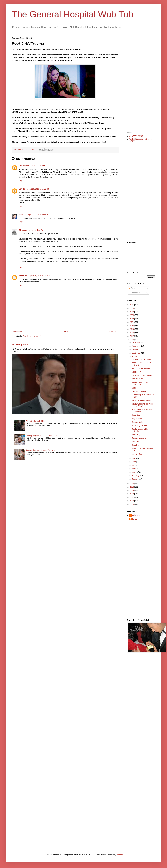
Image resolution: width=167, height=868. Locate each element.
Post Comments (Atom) (32, 336)
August (135, 356)
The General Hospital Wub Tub (73, 14)
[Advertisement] (139, 82)
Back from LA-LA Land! (141, 368)
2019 (132, 329)
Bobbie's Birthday (138, 422)
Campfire (135, 445)
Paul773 (22, 215)
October (135, 349)
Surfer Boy (136, 435)
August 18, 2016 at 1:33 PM (32, 230)
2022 (132, 319)
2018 (132, 333)
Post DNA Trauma (139, 391)
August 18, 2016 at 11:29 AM (37, 189)
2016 (132, 339)
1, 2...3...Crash (137, 454)
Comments (134, 293)
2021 (132, 322)
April (134, 469)
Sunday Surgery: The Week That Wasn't (142, 405)
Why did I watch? (138, 419)
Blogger (120, 855)
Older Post (113, 332)
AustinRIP (23, 276)
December (136, 342)
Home (65, 332)
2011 (132, 497)
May (134, 465)
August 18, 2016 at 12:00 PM (38, 215)
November (136, 346)
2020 (132, 326)
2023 (132, 315)
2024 (132, 312)
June (134, 462)
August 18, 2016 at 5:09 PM (39, 276)
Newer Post (17, 332)
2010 (132, 501)
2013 (132, 490)
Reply (21, 181)
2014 (132, 487)
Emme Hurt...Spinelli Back (142, 375)
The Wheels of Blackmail (141, 359)
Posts (132, 288)
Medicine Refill (137, 379)
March (135, 472)
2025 (132, 308)
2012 (132, 494)
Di (20, 230)
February (136, 476)
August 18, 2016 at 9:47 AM (34, 166)
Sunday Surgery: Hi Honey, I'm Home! (41, 450)
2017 (132, 336)
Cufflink (134, 388)
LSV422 (22, 189)
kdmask (135, 519)
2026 (132, 305)
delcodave (136, 515)
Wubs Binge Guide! (139, 426)
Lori (21, 166)
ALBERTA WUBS (136, 136)
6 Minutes (135, 441)
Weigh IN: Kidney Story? (141, 400)
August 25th (136, 372)
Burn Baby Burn (20, 344)
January (135, 479)
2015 (132, 483)
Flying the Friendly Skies (36, 421)
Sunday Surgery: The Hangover (140, 383)
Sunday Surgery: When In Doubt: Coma (42, 435)
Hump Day (136, 415)
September (137, 353)
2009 (132, 504)
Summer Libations (139, 438)
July (134, 458)
